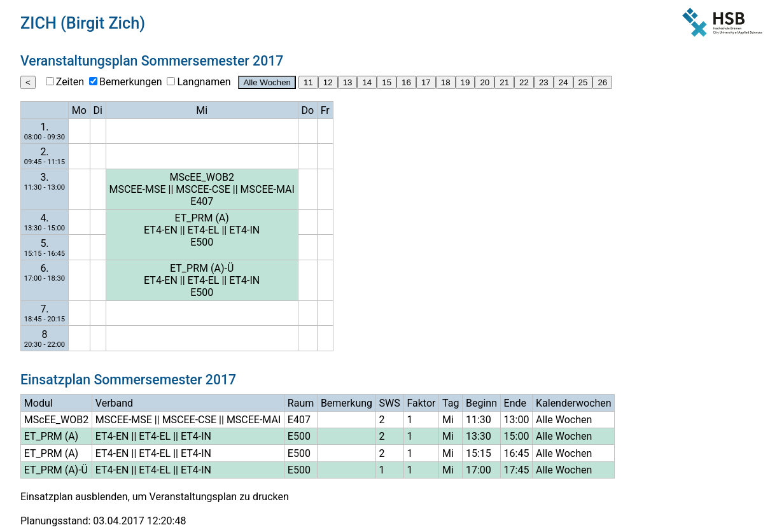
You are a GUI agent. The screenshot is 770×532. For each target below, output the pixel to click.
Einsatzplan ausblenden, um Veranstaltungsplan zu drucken (155, 497)
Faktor (421, 403)
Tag (451, 403)
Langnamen (204, 82)
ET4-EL (204, 230)
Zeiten (70, 82)
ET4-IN (244, 230)
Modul (38, 403)
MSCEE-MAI (268, 189)
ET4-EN (161, 230)
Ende (515, 403)
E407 (202, 201)
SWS (390, 403)
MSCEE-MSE (137, 189)
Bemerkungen (130, 82)
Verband (114, 403)
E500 (202, 242)
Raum (301, 403)
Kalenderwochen (574, 403)
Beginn (481, 403)
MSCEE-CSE (203, 189)
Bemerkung (346, 403)
